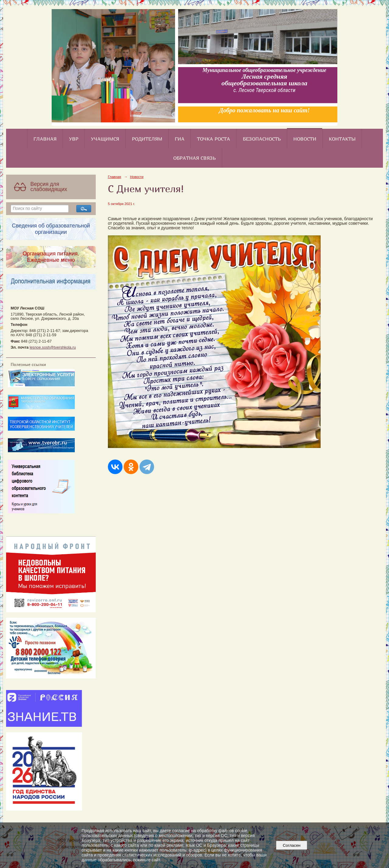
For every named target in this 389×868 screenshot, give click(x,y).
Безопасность (262, 139)
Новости (305, 139)
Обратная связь (194, 158)
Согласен (292, 845)
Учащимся (105, 139)
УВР (74, 139)
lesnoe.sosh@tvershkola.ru (53, 347)
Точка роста (213, 139)
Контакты (342, 139)
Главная (45, 139)
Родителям (147, 139)
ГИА (180, 139)
